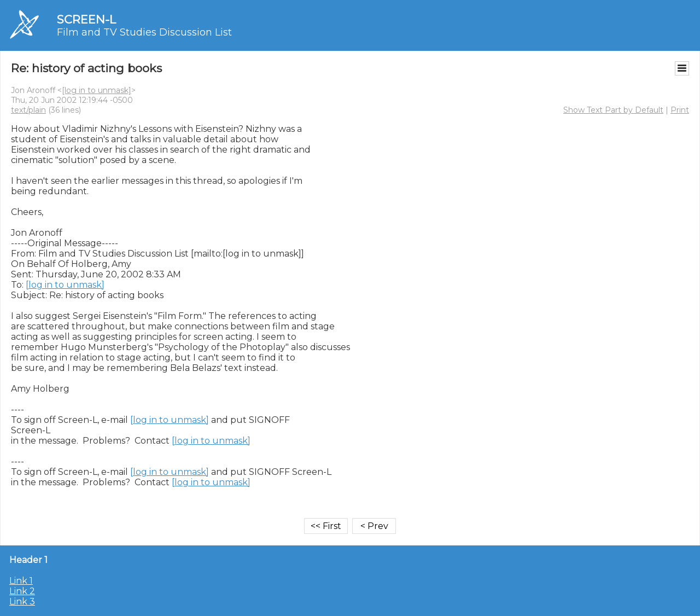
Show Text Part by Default (613, 110)
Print (680, 110)
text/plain (28, 110)
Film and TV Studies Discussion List (144, 32)
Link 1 (21, 581)
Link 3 (22, 602)
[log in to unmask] (97, 90)
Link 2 (22, 591)
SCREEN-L (86, 19)
